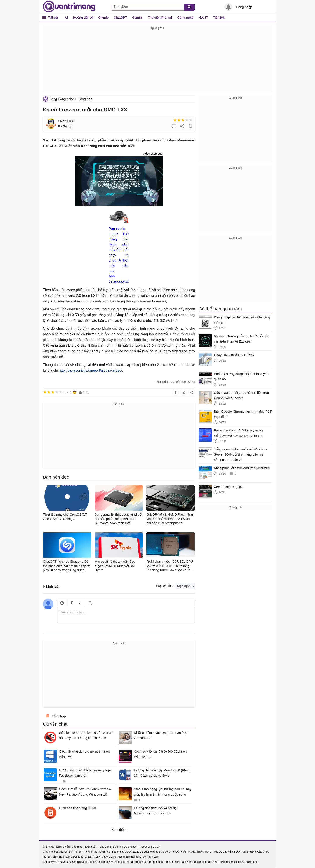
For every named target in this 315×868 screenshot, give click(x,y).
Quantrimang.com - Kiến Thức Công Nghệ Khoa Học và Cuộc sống (69, 7)
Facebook (145, 847)
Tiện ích (219, 18)
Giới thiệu (48, 847)
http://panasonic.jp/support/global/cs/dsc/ (90, 370)
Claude (104, 18)
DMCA (156, 847)
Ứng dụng (105, 847)
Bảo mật (77, 847)
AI (66, 18)
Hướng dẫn (90, 847)
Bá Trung (65, 126)
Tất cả (53, 17)
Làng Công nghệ (62, 99)
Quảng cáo (130, 847)
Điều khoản (63, 847)
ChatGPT (120, 18)
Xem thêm (119, 830)
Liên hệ (117, 847)
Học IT (203, 18)
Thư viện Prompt (160, 18)
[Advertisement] (157, 61)
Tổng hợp (85, 99)
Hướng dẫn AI (83, 18)
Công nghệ (185, 18)
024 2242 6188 (75, 857)
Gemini (137, 18)
